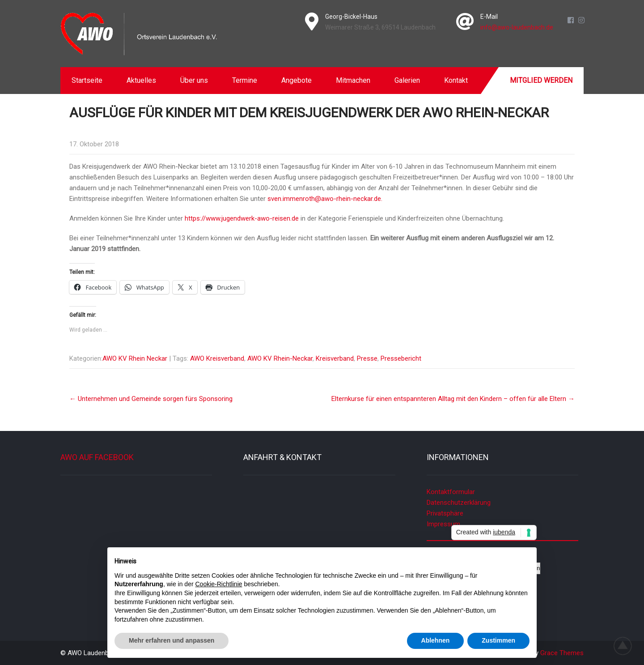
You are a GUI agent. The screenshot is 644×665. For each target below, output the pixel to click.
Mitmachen (353, 80)
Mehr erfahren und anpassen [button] (172, 640)
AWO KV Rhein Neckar (135, 358)
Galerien (407, 80)
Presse (367, 358)
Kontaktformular (451, 492)
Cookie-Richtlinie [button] (219, 584)
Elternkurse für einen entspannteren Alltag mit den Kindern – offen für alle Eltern (453, 399)
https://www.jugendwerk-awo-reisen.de (242, 218)
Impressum (443, 524)
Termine (245, 80)
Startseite (87, 80)
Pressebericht (401, 358)
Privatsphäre (445, 513)
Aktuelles (141, 80)
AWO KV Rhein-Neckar (280, 358)
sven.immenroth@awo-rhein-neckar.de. (325, 199)
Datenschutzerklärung (459, 503)
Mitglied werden (541, 80)
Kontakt (456, 80)
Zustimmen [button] (498, 640)
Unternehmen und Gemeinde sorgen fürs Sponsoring (151, 399)
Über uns (194, 80)
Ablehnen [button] (436, 640)
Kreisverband (335, 358)
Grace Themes (562, 653)
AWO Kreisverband (217, 358)
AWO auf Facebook (97, 457)
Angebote (297, 80)
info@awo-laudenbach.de (517, 27)
